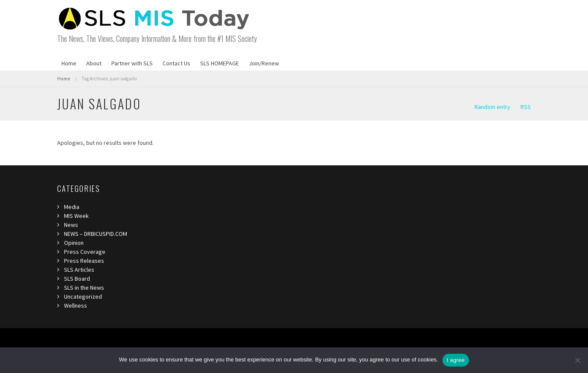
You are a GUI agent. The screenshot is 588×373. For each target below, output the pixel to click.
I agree (456, 360)
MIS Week (76, 216)
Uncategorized (83, 297)
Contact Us (176, 63)
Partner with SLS (132, 63)
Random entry (492, 107)
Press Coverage (85, 252)
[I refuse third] (577, 360)
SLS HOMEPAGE (220, 63)
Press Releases (84, 261)
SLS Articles (79, 270)
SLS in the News (84, 288)
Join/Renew (264, 63)
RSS (526, 107)
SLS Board (77, 279)
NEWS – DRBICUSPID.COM (96, 234)
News (71, 225)
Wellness (76, 305)
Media (72, 207)
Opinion (74, 243)
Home (69, 63)
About (94, 63)
